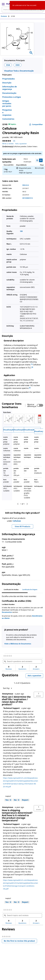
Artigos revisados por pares (7, 103)
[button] (39, 695)
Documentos (7, 612)
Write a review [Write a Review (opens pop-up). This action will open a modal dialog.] (8, 144)
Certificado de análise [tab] (11, 590)
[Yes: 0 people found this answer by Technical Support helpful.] (8, 800)
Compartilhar (36, 124)
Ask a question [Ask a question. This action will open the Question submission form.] (21, 144)
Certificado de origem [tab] (30, 590)
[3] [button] (30, 388)
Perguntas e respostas (7, 112)
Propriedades (9, 79)
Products (4, 16)
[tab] (6, 16)
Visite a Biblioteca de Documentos (18, 644)
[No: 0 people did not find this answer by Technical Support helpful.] (17, 800)
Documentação (9, 93)
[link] (8, 656)
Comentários (8, 119)
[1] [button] (32, 364)
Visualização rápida (12, 430)
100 (21, 231)
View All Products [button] (22, 526)
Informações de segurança (10, 88)
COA (8, 65)
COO (18, 65)
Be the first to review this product (20, 941)
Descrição (7, 83)
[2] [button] (32, 367)
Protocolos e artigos (12, 97)
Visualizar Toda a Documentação (19, 71)
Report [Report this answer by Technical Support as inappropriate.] (25, 800)
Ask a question (34, 676)
